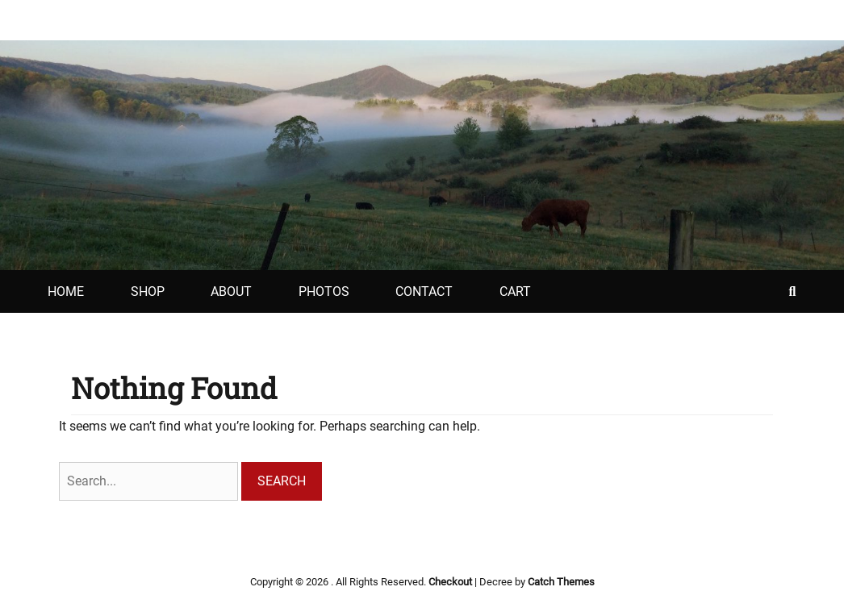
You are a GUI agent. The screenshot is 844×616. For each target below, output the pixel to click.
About (231, 291)
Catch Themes (561, 582)
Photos (324, 291)
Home (66, 291)
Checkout (450, 582)
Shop (148, 291)
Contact (424, 291)
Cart (515, 291)
